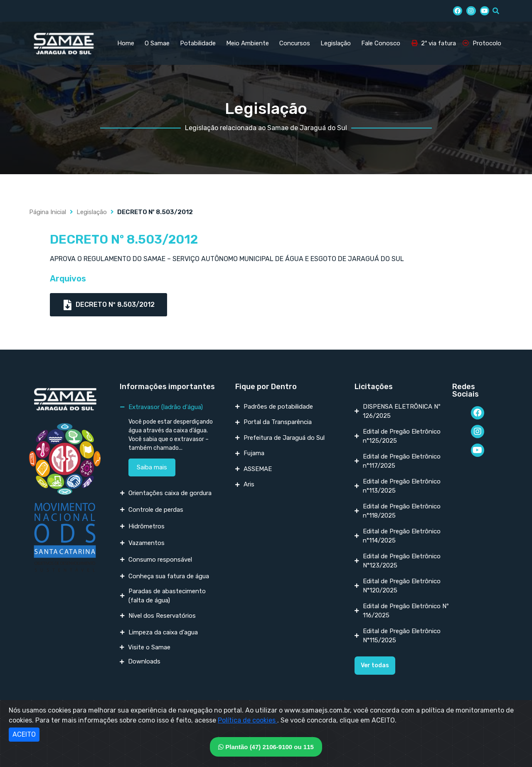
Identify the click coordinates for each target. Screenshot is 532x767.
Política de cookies (248, 720)
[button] (375, 666)
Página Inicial (48, 212)
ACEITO (24, 734)
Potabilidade (198, 43)
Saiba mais (152, 467)
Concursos (295, 43)
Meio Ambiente (248, 43)
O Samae (157, 43)
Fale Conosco (381, 43)
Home (126, 43)
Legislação (336, 43)
